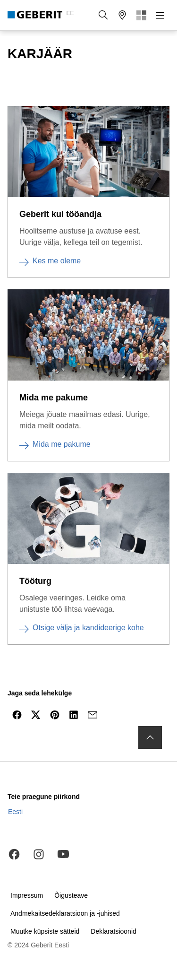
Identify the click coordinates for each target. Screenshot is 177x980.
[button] (103, 15)
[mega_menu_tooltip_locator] (122, 15)
